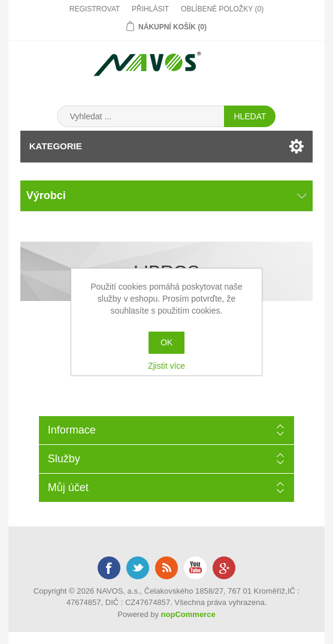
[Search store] (141, 116)
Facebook (109, 568)
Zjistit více (166, 366)
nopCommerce (188, 614)
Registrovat (95, 9)
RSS (166, 568)
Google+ (224, 568)
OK (166, 342)
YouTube (195, 568)
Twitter (138, 568)
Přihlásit (150, 9)
